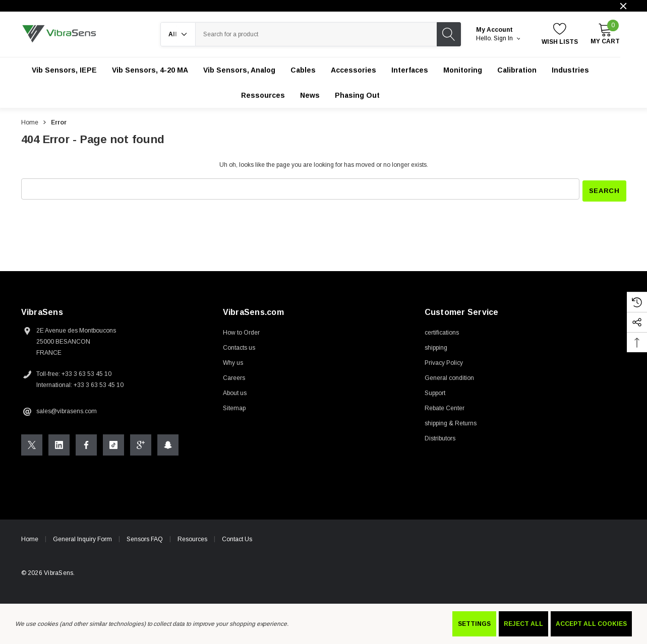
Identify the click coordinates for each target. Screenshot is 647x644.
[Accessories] (354, 70)
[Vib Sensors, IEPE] (64, 70)
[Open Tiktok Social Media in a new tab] (113, 443)
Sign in (507, 38)
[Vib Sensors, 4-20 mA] (150, 70)
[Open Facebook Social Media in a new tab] (86, 443)
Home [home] (30, 537)
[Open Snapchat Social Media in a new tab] (168, 443)
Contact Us (237, 537)
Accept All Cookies (591, 624)
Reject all (523, 624)
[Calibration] (517, 70)
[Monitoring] (463, 70)
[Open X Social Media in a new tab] (32, 443)
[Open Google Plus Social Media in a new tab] (141, 443)
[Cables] (303, 70)
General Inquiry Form (82, 537)
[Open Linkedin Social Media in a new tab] (59, 443)
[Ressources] (263, 95)
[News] (310, 95)
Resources (192, 537)
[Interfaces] (410, 70)
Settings (474, 624)
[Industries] (570, 70)
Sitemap (234, 406)
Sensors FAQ (145, 537)
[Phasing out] (357, 95)
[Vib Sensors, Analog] (239, 70)
